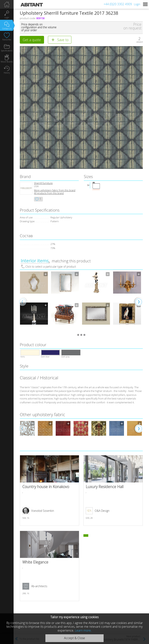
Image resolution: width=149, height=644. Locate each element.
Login (137, 4)
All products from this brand (49, 193)
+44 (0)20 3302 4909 (118, 4)
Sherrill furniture (43, 183)
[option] (34, 302)
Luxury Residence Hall (113, 490)
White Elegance (49, 566)
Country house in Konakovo (49, 490)
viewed (139, 42)
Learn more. (83, 630)
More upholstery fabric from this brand (55, 190)
